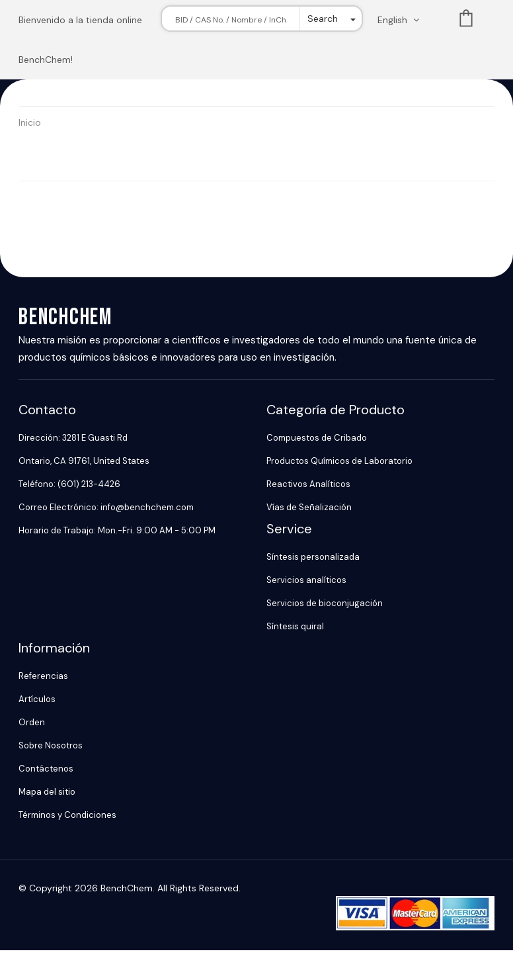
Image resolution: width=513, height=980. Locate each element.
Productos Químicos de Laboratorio (339, 461)
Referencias (43, 676)
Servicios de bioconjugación (325, 603)
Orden (32, 722)
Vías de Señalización (309, 507)
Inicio (30, 122)
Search (323, 19)
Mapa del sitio (47, 792)
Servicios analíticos (306, 580)
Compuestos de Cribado (317, 438)
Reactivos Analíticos (308, 484)
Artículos (37, 699)
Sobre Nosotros (51, 745)
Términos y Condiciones (67, 815)
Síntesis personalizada (313, 557)
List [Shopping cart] (466, 21)
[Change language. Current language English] (403, 20)
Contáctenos (46, 769)
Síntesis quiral (295, 626)
